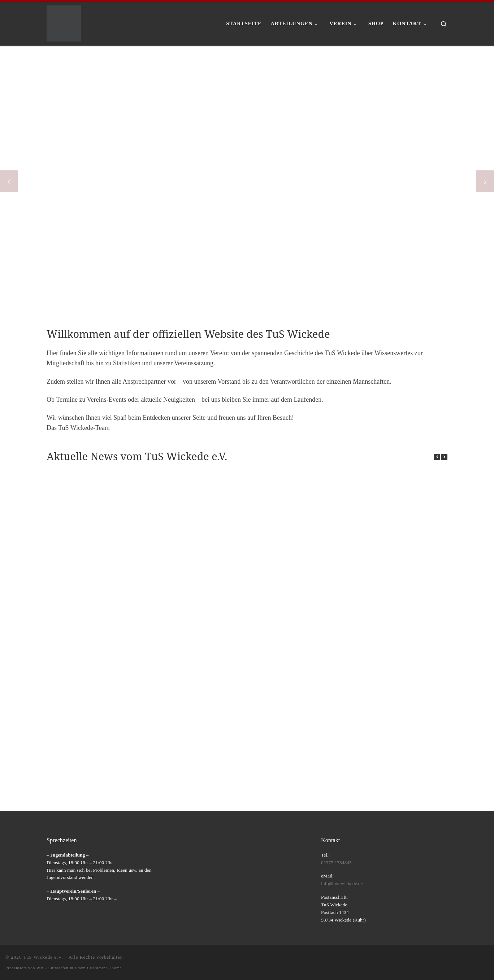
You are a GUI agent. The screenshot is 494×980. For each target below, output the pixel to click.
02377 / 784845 (336, 863)
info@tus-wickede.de (342, 883)
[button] (444, 457)
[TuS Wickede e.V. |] (64, 22)
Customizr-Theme (104, 968)
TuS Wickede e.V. (43, 957)
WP (40, 968)
